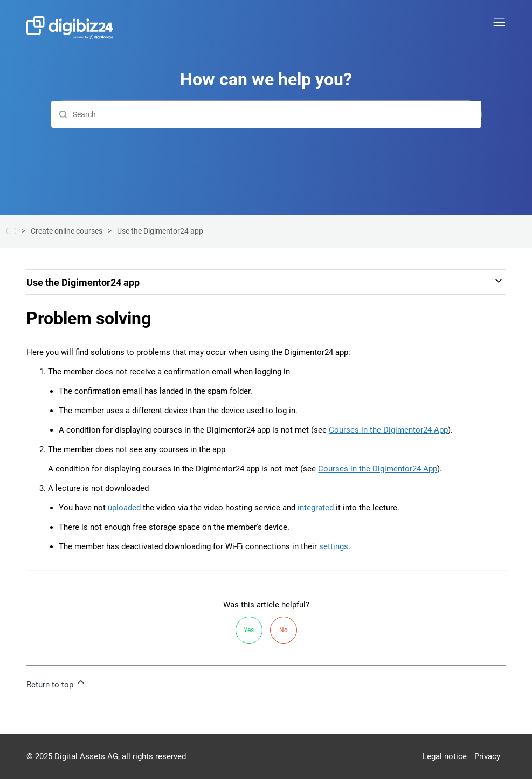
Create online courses (67, 231)
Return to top (56, 683)
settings (334, 546)
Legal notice (445, 756)
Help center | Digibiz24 (11, 231)
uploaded (124, 508)
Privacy (487, 756)
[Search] (266, 114)
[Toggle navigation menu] (499, 23)
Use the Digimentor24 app (160, 231)
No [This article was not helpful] (284, 630)
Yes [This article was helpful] (249, 630)
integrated (316, 508)
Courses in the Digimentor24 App (388, 430)
